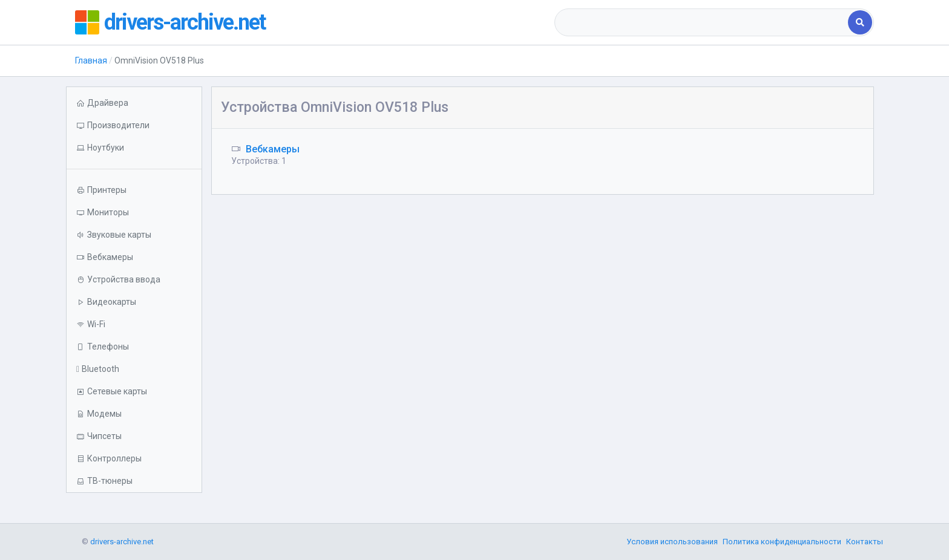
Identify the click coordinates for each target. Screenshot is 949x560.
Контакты (865, 542)
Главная (91, 60)
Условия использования (672, 542)
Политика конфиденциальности (782, 542)
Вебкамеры (273, 149)
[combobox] (702, 22)
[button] (134, 148)
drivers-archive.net (185, 22)
